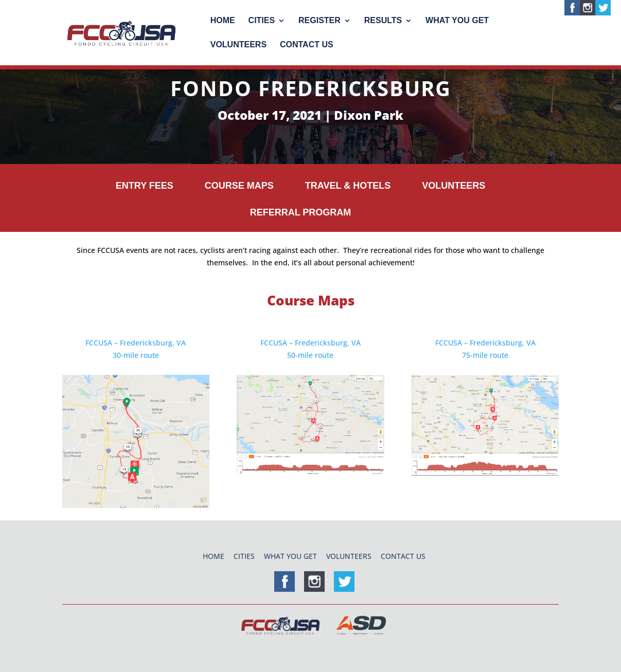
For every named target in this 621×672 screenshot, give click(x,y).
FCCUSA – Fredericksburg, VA (136, 343)
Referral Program (301, 213)
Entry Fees (145, 186)
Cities (262, 21)
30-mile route (136, 355)
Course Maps (239, 186)
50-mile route (310, 355)
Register (320, 21)
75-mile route (485, 355)
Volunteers (238, 45)
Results (383, 21)
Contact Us (307, 45)
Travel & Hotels (348, 186)
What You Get (457, 21)
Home (223, 21)
